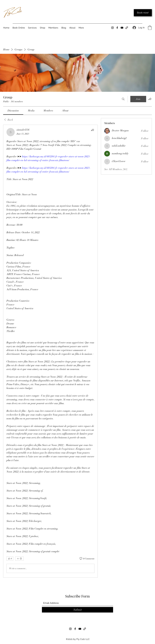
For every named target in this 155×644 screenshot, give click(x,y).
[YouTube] (122, 28)
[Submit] (77, 610)
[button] (150, 28)
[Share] (93, 130)
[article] (50, 351)
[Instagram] (112, 28)
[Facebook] (117, 28)
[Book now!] (143, 13)
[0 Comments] (87, 559)
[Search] (123, 99)
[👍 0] (10, 559)
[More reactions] (19, 559)
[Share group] (150, 99)
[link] (13, 111)
